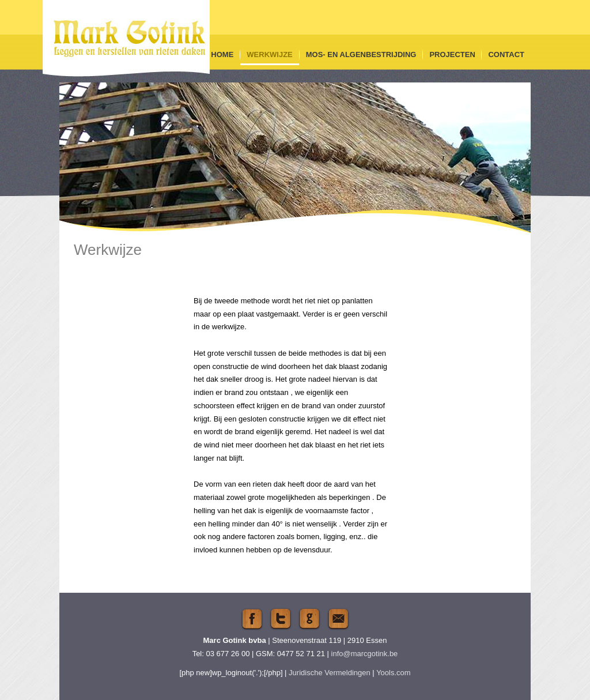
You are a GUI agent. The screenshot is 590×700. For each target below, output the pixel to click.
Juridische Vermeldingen (330, 673)
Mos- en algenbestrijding (361, 54)
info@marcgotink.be (365, 654)
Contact (506, 54)
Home (222, 54)
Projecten (452, 54)
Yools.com (394, 673)
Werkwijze (269, 54)
